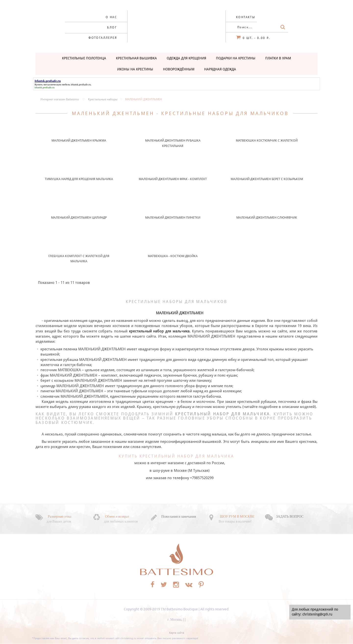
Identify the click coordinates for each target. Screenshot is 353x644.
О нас (111, 17)
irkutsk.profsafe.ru (81, 84)
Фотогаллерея (103, 38)
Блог (112, 27)
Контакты (246, 17)
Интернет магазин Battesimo (60, 99)
